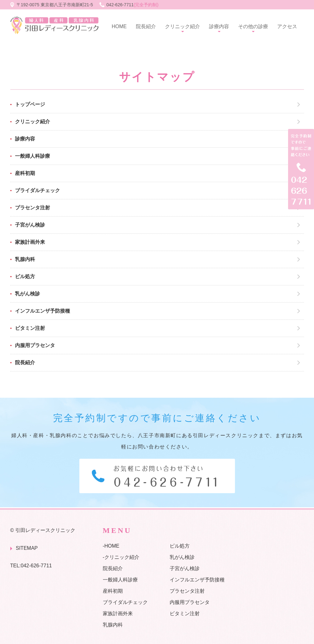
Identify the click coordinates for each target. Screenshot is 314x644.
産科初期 (25, 173)
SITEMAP (27, 548)
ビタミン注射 (30, 328)
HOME (119, 26)
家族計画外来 (30, 242)
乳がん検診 (27, 294)
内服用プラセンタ (35, 345)
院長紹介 (146, 26)
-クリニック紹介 (121, 557)
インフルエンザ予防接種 (42, 311)
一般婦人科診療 (32, 156)
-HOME (111, 546)
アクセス (287, 26)
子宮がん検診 (30, 225)
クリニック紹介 (182, 26)
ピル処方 (25, 276)
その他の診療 (253, 26)
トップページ (30, 104)
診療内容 (219, 26)
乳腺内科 (25, 259)
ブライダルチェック (37, 190)
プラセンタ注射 (32, 208)
